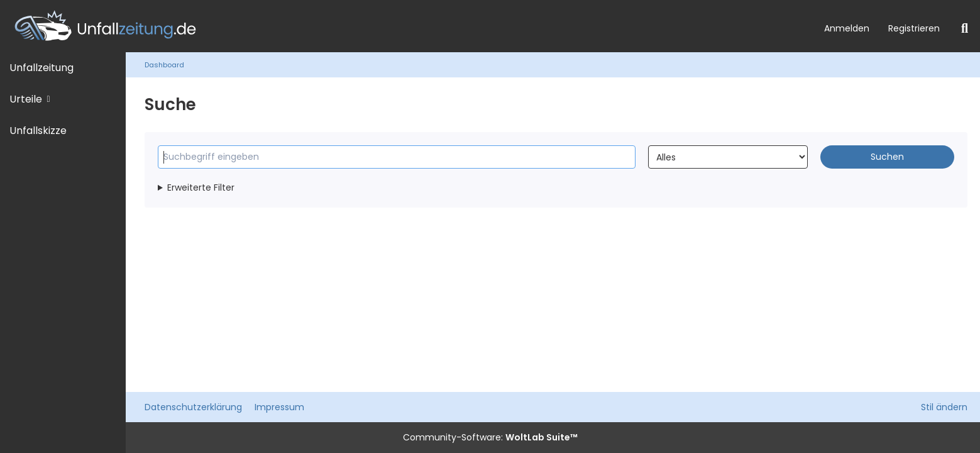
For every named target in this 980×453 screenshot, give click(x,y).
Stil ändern (944, 407)
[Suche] (965, 28)
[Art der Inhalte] (728, 157)
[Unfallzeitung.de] (407, 26)
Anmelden (847, 28)
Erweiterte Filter (201, 187)
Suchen (887, 157)
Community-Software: (490, 437)
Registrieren (914, 28)
